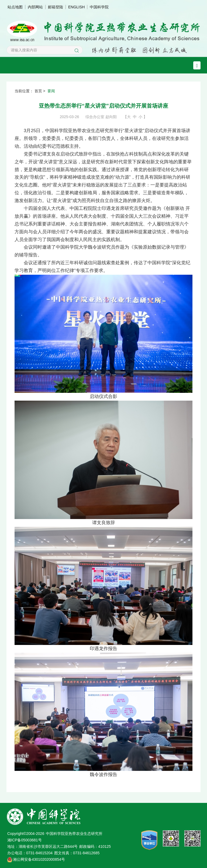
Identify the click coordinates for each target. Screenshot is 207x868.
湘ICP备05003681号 (25, 840)
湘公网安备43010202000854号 (39, 859)
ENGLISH (76, 7)
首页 (38, 91)
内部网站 (35, 7)
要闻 (51, 91)
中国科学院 (99, 7)
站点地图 (15, 7)
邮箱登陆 (56, 7)
